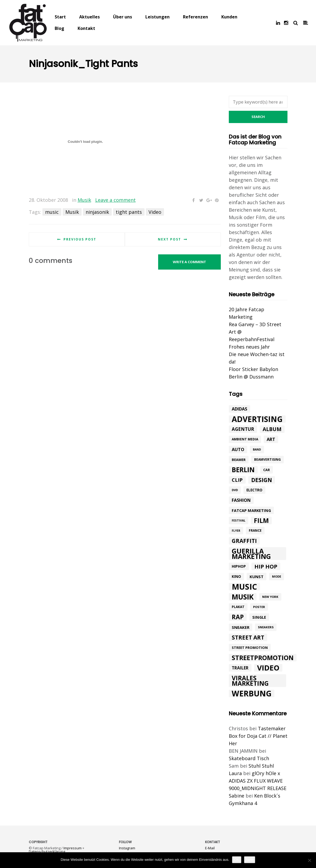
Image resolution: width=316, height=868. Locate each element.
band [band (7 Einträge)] (257, 449)
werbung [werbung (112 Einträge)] (252, 693)
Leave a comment (115, 200)
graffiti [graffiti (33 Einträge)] (244, 541)
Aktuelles (89, 17)
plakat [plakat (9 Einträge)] (238, 607)
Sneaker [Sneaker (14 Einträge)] (241, 627)
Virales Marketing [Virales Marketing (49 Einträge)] (250, 681)
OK (237, 860)
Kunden (229, 17)
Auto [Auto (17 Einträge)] (238, 449)
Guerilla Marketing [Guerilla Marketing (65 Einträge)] (251, 554)
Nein (250, 860)
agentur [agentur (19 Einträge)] (243, 429)
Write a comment (189, 262)
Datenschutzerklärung (47, 851)
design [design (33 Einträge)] (262, 480)
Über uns (123, 17)
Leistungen (157, 17)
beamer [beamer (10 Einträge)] (239, 460)
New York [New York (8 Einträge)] (270, 597)
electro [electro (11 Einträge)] (254, 490)
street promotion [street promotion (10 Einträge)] (250, 648)
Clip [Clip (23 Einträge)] (237, 480)
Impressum (73, 848)
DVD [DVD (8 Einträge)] (235, 490)
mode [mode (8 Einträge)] (277, 576)
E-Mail (210, 848)
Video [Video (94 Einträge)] (268, 668)
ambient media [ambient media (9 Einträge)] (245, 439)
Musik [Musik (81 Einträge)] (243, 597)
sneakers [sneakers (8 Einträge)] (266, 627)
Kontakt (86, 28)
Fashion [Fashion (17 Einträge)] (241, 500)
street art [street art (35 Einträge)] (248, 637)
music (52, 212)
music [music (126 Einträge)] (244, 587)
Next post (169, 239)
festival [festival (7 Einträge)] (239, 520)
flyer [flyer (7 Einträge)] (236, 531)
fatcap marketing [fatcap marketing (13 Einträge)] (251, 510)
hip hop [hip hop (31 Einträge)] (266, 566)
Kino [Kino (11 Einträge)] (236, 577)
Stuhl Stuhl (261, 766)
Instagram (127, 848)
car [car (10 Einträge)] (267, 470)
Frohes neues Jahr (249, 347)
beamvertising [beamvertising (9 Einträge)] (267, 459)
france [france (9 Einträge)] (255, 530)
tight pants (129, 212)
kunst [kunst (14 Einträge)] (257, 577)
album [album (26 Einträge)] (272, 429)
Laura (235, 773)
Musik (84, 200)
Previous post (80, 239)
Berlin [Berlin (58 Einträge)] (243, 470)
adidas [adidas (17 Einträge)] (239, 409)
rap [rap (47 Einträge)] (238, 617)
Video (155, 212)
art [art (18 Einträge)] (271, 439)
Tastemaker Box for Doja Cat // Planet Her (258, 736)
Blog (59, 28)
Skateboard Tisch (249, 758)
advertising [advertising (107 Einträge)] (257, 419)
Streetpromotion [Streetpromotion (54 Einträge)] (263, 658)
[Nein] (309, 860)
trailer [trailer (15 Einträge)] (240, 668)
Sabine (237, 796)
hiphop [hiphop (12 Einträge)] (239, 566)
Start (60, 17)
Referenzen (195, 17)
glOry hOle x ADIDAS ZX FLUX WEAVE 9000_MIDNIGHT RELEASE (258, 781)
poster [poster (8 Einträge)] (259, 607)
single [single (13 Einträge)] (259, 617)
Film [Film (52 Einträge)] (261, 520)
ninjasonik (97, 212)
